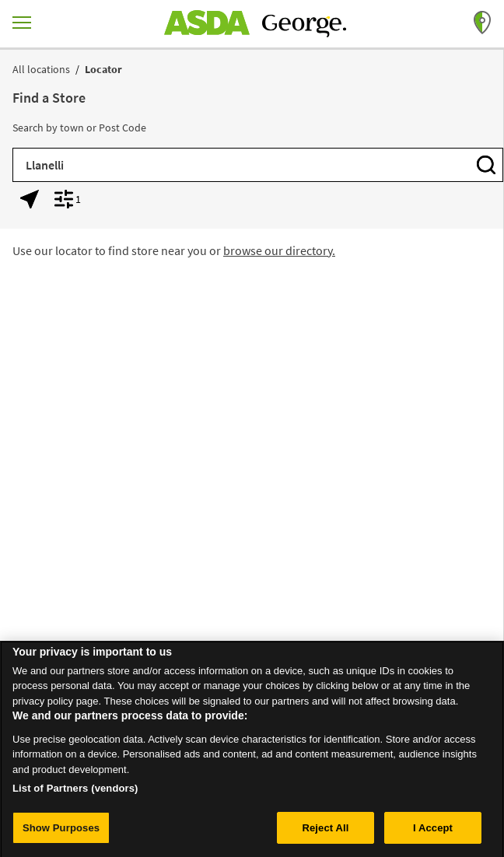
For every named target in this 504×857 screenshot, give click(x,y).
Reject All (325, 831)
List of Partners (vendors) (75, 791)
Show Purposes (61, 831)
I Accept (433, 831)
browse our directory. (279, 250)
